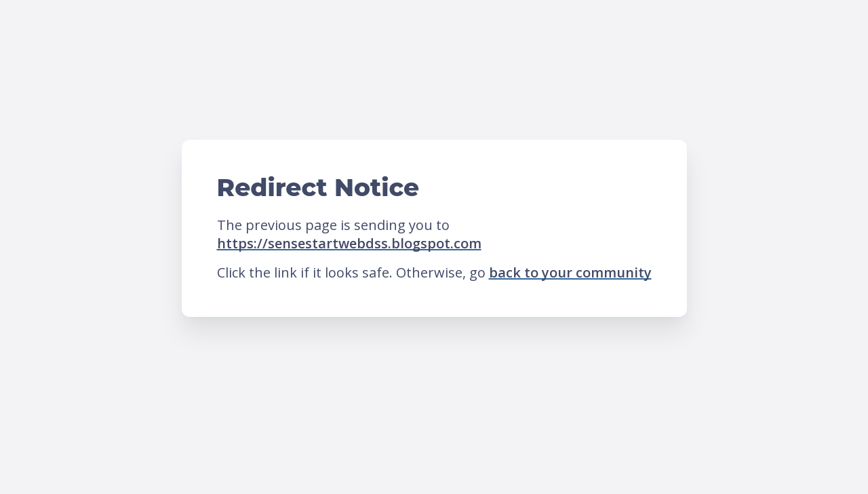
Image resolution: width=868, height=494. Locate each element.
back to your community (570, 272)
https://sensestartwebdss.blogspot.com (349, 243)
